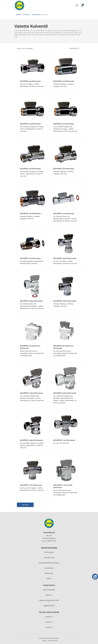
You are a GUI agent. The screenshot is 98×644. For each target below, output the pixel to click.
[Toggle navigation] (77, 5)
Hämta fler (25, 505)
